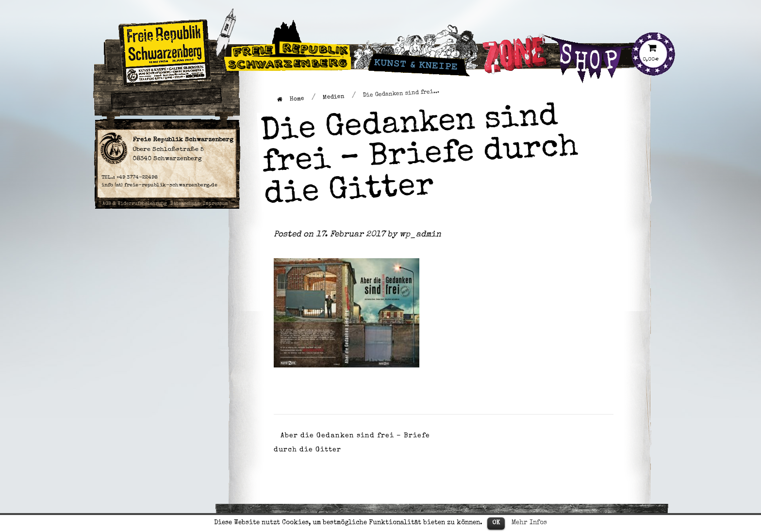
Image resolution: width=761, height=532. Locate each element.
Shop (568, 25)
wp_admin (420, 235)
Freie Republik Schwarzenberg (260, 31)
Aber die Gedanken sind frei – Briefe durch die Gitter (352, 443)
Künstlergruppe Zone (519, 31)
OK (496, 523)
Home (291, 99)
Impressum (215, 204)
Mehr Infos (529, 523)
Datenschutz (185, 204)
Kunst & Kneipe (393, 25)
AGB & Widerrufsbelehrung (135, 204)
